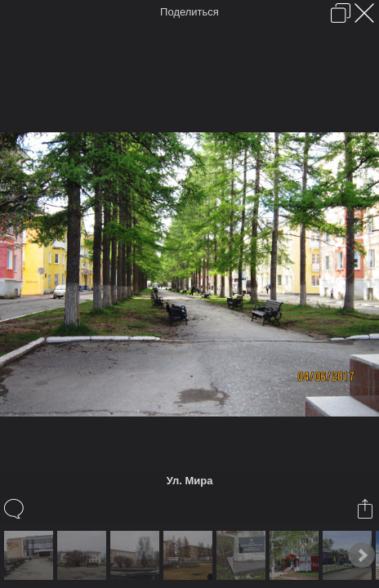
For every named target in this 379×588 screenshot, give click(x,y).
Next (362, 555)
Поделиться (189, 12)
